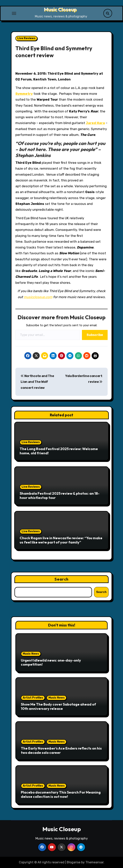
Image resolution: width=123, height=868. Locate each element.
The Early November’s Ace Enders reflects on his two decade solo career (61, 750)
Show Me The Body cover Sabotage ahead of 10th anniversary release (58, 706)
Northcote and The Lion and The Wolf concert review (37, 382)
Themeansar (94, 862)
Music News (31, 654)
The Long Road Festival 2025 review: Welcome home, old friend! (59, 451)
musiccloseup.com (38, 297)
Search (61, 579)
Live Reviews (26, 38)
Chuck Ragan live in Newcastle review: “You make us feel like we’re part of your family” (61, 540)
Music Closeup (60, 9)
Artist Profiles (33, 698)
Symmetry (24, 94)
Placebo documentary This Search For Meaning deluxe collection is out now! (61, 794)
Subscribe (95, 335)
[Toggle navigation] (14, 13)
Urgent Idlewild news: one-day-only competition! (51, 662)
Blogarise (74, 862)
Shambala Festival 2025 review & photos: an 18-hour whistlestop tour (60, 496)
